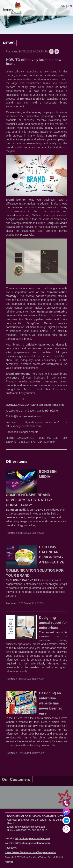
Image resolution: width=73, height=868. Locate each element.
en (70, 6)
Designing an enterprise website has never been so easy (51, 703)
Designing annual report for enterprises (53, 623)
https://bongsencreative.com (33, 838)
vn (63, 6)
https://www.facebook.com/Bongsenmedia (30, 852)
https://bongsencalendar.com (33, 843)
